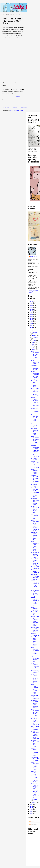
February (34, 799)
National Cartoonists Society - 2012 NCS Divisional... (35, 449)
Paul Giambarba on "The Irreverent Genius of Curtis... (35, 766)
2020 (32, 313)
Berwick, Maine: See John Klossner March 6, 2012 (35, 752)
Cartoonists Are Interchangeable (35, 411)
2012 (32, 327)
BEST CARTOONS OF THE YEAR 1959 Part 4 (35, 585)
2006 (32, 813)
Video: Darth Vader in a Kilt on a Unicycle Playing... (35, 562)
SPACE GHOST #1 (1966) (35, 362)
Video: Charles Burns (34, 425)
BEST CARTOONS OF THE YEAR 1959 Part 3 (35, 602)
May (33, 346)
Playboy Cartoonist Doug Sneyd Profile (35, 743)
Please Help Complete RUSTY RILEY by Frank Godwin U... (35, 678)
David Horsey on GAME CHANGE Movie (35, 630)
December (35, 329)
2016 (32, 320)
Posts (32, 821)
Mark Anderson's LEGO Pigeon (35, 544)
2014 (32, 324)
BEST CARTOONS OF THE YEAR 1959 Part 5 (35, 440)
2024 (32, 305)
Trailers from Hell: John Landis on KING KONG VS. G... (35, 794)
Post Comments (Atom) (17, 111)
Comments (33, 824)
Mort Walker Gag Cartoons (35, 613)
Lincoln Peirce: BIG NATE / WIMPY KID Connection (35, 402)
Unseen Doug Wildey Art (35, 672)
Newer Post (6, 107)
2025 (32, 304)
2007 (32, 812)
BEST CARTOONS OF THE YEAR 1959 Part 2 (35, 651)
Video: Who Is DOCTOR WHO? (35, 368)
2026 (32, 302)
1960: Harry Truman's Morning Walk (35, 516)
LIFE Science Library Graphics (35, 728)
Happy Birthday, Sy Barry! (35, 609)
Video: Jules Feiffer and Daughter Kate (35, 786)
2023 (32, 307)
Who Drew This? (34, 485)
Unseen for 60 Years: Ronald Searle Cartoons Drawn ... (35, 704)
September (35, 337)
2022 (32, 309)
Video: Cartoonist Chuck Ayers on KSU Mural (35, 464)
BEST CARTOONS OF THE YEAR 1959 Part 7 (35, 355)
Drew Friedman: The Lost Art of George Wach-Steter (35, 689)
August (34, 341)
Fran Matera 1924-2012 (35, 459)
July (33, 342)
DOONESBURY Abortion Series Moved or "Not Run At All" (35, 621)
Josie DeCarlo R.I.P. (34, 549)
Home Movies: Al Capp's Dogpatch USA (35, 509)
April (33, 348)
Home (15, 107)
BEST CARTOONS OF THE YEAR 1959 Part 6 (35, 418)
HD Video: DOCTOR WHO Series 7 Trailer (35, 432)
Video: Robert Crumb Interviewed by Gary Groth (13, 21)
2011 (32, 804)
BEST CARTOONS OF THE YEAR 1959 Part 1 (35, 713)
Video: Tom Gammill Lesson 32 (35, 697)
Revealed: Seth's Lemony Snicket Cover (34, 384)
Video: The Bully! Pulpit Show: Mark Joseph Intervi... (34, 641)
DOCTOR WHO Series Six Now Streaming (35, 722)
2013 (32, 325)
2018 (32, 316)
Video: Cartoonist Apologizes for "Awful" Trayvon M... (35, 375)
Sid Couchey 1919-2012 (35, 567)
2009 (32, 808)
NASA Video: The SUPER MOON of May (35, 593)
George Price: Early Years (35, 773)
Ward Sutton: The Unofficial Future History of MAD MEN (35, 392)
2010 (32, 806)
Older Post (24, 107)
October (34, 336)
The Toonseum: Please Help (35, 659)
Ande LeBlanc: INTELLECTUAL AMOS (35, 666)
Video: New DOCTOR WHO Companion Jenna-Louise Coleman (35, 492)
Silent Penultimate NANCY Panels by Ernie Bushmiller (35, 735)
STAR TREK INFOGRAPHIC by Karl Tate (35, 577)
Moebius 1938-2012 (35, 634)
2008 (32, 810)
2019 (32, 314)
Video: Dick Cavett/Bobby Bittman (35, 759)
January (34, 802)
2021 (32, 311)
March (34, 350)
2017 (32, 318)
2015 (32, 322)
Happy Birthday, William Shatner (35, 471)
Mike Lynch (33, 256)
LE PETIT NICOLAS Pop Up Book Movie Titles (35, 536)
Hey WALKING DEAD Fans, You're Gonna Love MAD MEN (35, 526)
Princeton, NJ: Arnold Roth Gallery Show (35, 502)
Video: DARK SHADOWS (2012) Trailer (35, 555)
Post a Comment (7, 103)
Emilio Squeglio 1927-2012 (35, 571)
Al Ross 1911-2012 (35, 456)
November (35, 332)
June (33, 344)
